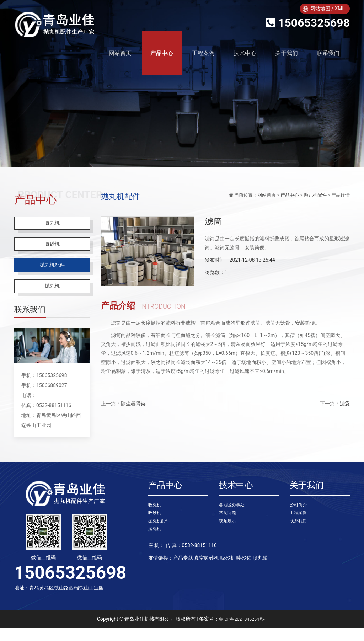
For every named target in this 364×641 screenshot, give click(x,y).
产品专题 (183, 575)
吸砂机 (52, 249)
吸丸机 (52, 225)
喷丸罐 (260, 575)
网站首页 (267, 195)
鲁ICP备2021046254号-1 (243, 632)
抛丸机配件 (52, 273)
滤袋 (345, 404)
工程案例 (203, 53)
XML (340, 9)
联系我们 (328, 53)
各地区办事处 (234, 518)
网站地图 (320, 9)
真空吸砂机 (207, 575)
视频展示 (229, 536)
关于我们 (287, 53)
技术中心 (245, 53)
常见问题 (229, 527)
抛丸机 (52, 297)
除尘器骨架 (133, 404)
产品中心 (162, 53)
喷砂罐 (244, 575)
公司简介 (300, 518)
